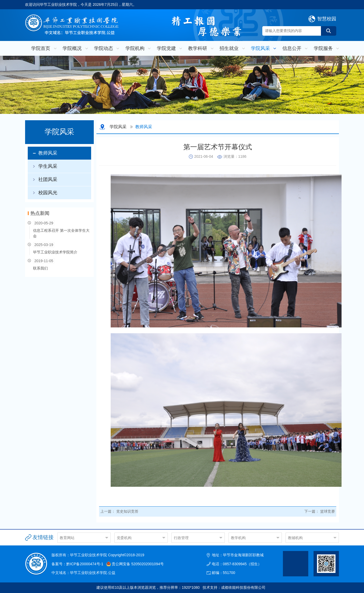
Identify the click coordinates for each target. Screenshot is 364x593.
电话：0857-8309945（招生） (237, 564)
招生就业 (229, 48)
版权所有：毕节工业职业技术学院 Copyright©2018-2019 (98, 555)
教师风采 (48, 153)
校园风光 (48, 193)
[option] (182, 85)
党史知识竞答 (127, 511)
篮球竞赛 (328, 511)
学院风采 (260, 48)
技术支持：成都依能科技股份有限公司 (234, 587)
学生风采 (48, 166)
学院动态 (104, 48)
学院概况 (72, 48)
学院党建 (166, 48)
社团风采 (48, 179)
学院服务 (323, 48)
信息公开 (292, 48)
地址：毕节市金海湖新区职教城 (238, 555)
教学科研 (198, 48)
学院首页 (41, 48)
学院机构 (135, 48)
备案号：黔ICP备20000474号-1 (77, 564)
